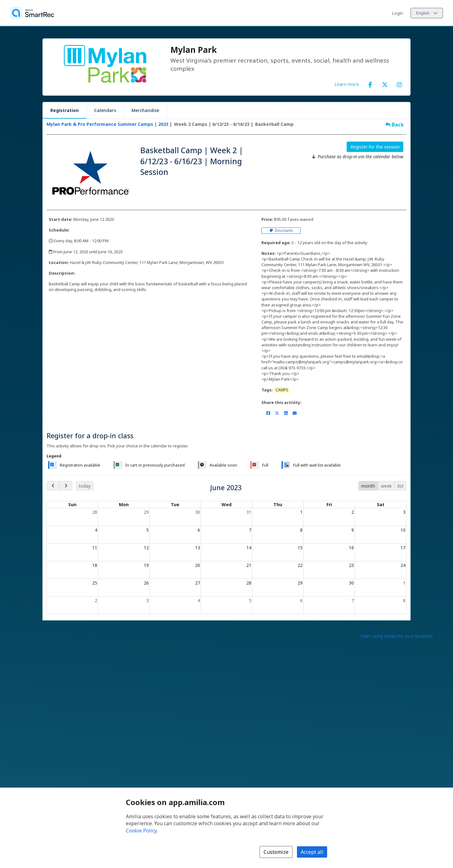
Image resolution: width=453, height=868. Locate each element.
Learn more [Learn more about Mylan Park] (347, 84)
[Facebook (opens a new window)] (370, 83)
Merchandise (145, 110)
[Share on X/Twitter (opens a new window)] (277, 413)
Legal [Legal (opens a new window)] (182, 636)
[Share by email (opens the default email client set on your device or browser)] (295, 413)
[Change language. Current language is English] (427, 13)
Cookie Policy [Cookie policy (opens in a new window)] (141, 831)
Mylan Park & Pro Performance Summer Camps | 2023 (107, 124)
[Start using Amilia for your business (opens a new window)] (402, 636)
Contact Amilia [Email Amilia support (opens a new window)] (156, 636)
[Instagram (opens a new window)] (399, 83)
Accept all (312, 852)
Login (397, 13)
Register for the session (375, 147)
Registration (64, 110)
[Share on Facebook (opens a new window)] (268, 413)
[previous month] (53, 486)
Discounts (281, 230)
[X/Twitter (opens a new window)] (385, 83)
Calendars (105, 110)
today (85, 486)
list (401, 486)
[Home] (32, 13)
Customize (276, 852)
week (386, 486)
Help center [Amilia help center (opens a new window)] (123, 636)
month (368, 486)
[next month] (66, 486)
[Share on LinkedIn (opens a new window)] (286, 413)
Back (395, 125)
